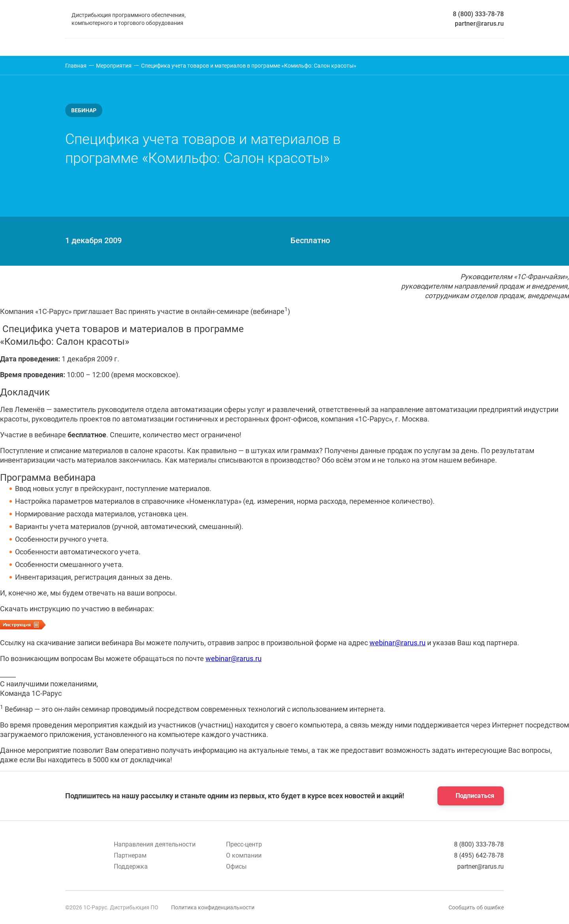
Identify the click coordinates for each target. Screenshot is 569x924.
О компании (244, 855)
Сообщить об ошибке (476, 907)
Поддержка (131, 866)
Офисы (236, 866)
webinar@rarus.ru (398, 643)
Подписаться (468, 796)
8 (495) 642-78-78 (479, 855)
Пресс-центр (244, 844)
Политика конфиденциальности (213, 907)
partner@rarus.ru (479, 24)
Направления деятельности (155, 844)
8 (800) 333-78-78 (478, 14)
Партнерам (130, 855)
